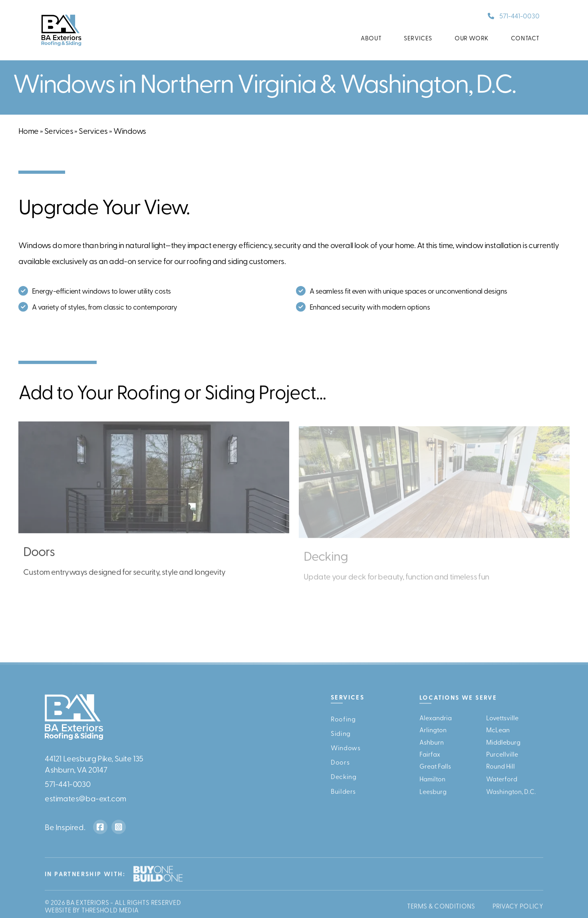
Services (418, 38)
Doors (340, 763)
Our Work (472, 38)
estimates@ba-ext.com (85, 798)
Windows (346, 748)
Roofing (343, 719)
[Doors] (154, 512)
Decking (344, 779)
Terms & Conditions (441, 909)
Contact (525, 38)
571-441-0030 (519, 15)
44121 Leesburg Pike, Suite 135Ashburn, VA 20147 (94, 764)
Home (29, 130)
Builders (343, 794)
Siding (341, 733)
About (371, 38)
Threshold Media (110, 913)
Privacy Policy (518, 909)
